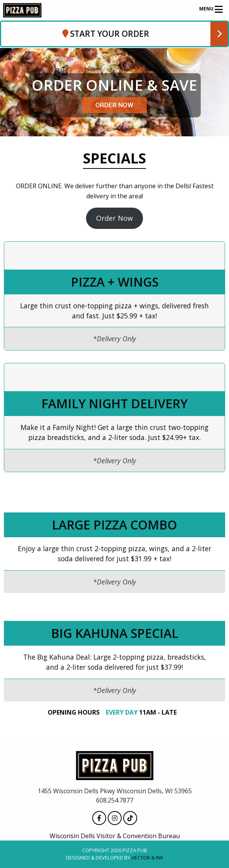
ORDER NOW (114, 105)
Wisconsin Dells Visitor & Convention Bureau (115, 836)
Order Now (114, 218)
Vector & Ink (147, 858)
